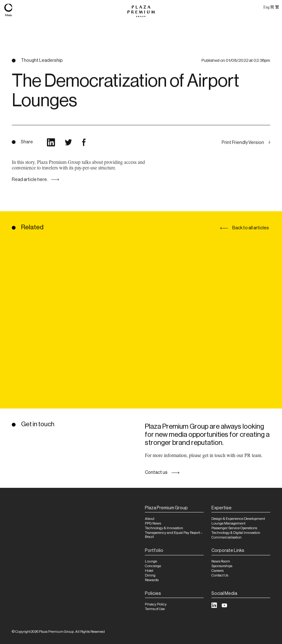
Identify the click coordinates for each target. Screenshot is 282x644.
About (150, 519)
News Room (221, 561)
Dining (150, 575)
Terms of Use (155, 609)
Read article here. (30, 185)
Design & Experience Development (238, 519)
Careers (217, 571)
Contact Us (220, 575)
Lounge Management (228, 523)
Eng (266, 7)
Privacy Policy (156, 604)
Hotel (149, 571)
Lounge (151, 561)
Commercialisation (227, 537)
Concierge (153, 566)
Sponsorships (222, 566)
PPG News (153, 523)
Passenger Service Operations (234, 528)
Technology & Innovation (164, 528)
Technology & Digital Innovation (236, 533)
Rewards (152, 580)
